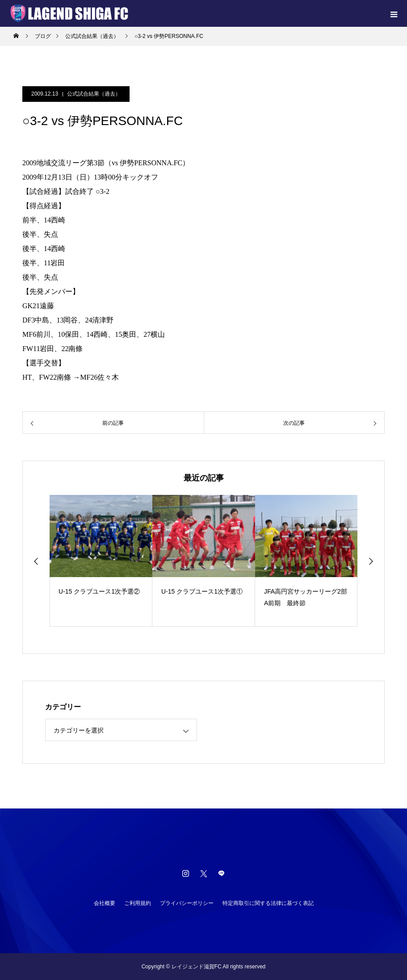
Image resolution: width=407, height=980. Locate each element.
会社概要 (105, 903)
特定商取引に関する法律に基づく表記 (268, 903)
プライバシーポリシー (187, 903)
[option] (101, 561)
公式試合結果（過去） (94, 94)
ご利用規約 (138, 903)
